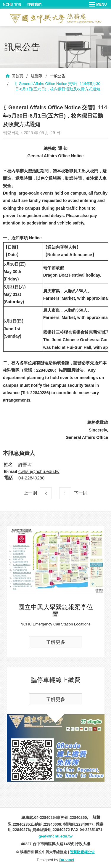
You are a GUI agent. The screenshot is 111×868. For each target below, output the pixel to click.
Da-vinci (67, 860)
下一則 (81, 493)
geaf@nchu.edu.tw (55, 836)
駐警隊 (37, 76)
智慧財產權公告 (82, 852)
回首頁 (17, 76)
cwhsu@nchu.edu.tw (39, 471)
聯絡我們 (34, 4)
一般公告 (58, 76)
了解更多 (56, 642)
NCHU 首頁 (12, 4)
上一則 (30, 493)
